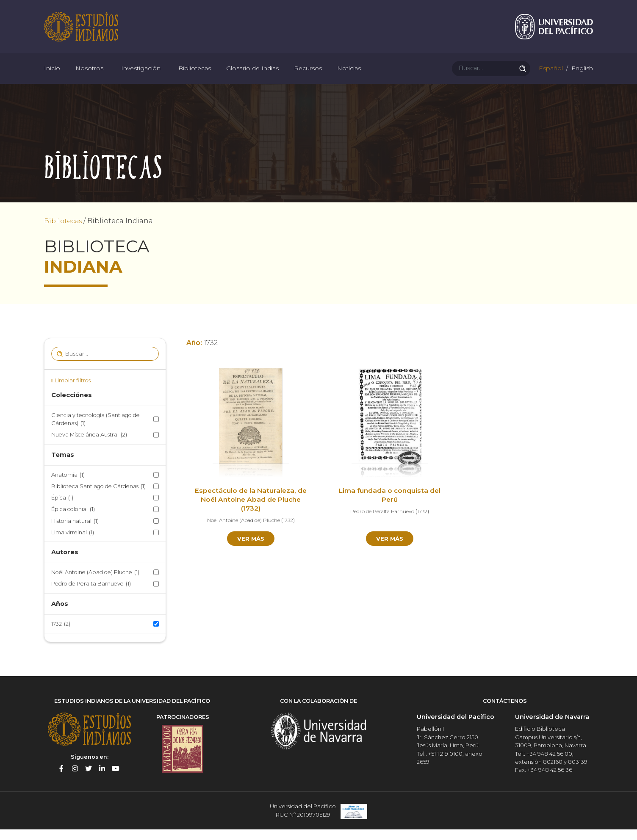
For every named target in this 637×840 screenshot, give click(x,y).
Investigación (141, 76)
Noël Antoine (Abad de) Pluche (95, 584)
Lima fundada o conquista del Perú (390, 507)
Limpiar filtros (73, 392)
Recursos (308, 76)
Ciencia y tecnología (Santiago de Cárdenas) (96, 431)
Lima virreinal (73, 544)
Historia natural (75, 532)
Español (550, 76)
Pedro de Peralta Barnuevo (91, 595)
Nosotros (89, 76)
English (581, 76)
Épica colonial (73, 521)
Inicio (52, 76)
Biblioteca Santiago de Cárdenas (98, 498)
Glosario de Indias (252, 76)
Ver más (251, 550)
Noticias (349, 76)
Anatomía (68, 487)
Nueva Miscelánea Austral (89, 446)
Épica (62, 510)
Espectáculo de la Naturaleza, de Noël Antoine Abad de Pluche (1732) (251, 512)
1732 (61, 636)
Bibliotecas (195, 76)
